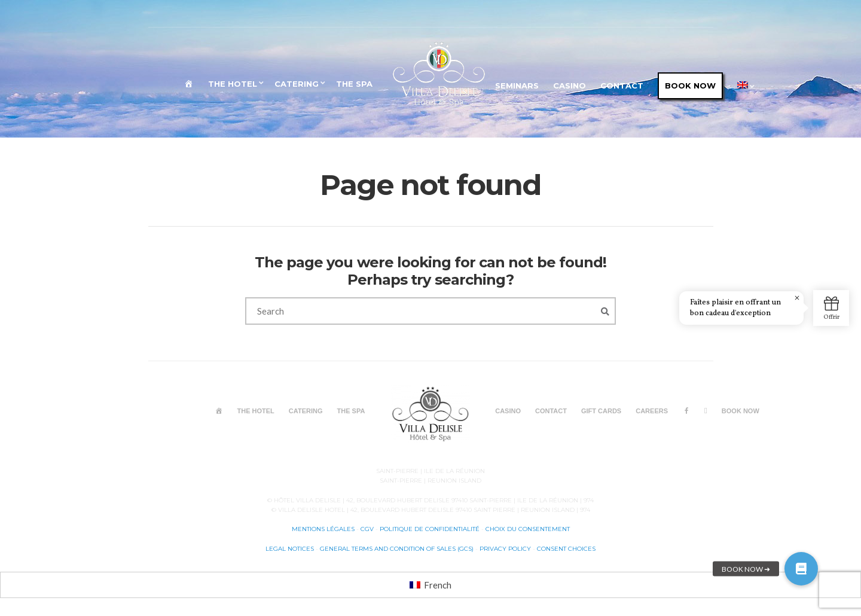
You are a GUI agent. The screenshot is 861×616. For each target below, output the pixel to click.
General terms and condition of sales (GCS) (397, 549)
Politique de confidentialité (430, 529)
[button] (801, 569)
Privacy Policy (506, 549)
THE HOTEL (233, 84)
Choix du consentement (528, 529)
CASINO (570, 86)
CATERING (297, 84)
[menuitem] (744, 87)
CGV (367, 529)
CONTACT (622, 86)
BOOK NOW (690, 86)
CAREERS (652, 411)
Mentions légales (323, 529)
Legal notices (290, 549)
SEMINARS (517, 86)
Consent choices (566, 549)
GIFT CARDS (601, 411)
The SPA (354, 84)
